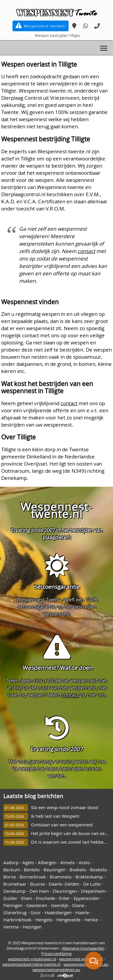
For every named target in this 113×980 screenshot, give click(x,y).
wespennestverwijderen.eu (56, 970)
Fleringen (13, 905)
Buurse (37, 884)
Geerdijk (60, 905)
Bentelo (32, 870)
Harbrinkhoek (17, 920)
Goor (36, 913)
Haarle (82, 913)
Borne (10, 877)
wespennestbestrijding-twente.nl (31, 964)
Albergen (47, 863)
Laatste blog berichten (33, 796)
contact (86, 251)
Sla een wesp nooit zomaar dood (65, 807)
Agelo (28, 863)
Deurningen (65, 891)
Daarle (55, 884)
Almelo (68, 863)
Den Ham (39, 891)
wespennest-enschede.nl (81, 959)
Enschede (45, 898)
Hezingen (32, 927)
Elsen (27, 898)
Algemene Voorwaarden (83, 948)
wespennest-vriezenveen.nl (32, 959)
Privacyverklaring (56, 954)
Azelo (84, 863)
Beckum (12, 870)
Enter (64, 898)
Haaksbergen (58, 913)
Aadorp (11, 863)
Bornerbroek (33, 877)
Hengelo (44, 920)
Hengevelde (68, 920)
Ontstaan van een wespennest (62, 825)
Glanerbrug (15, 913)
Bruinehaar (15, 884)
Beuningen (55, 870)
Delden (72, 884)
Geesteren (37, 905)
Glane (78, 905)
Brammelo (61, 877)
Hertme (11, 927)
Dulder (10, 898)
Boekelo (78, 870)
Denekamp (14, 891)
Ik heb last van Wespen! (55, 816)
